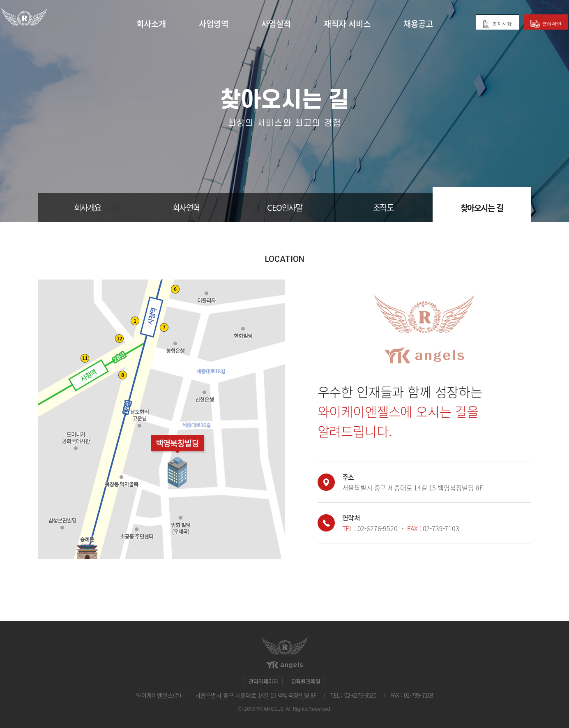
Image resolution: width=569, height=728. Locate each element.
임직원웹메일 (306, 681)
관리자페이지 (263, 681)
